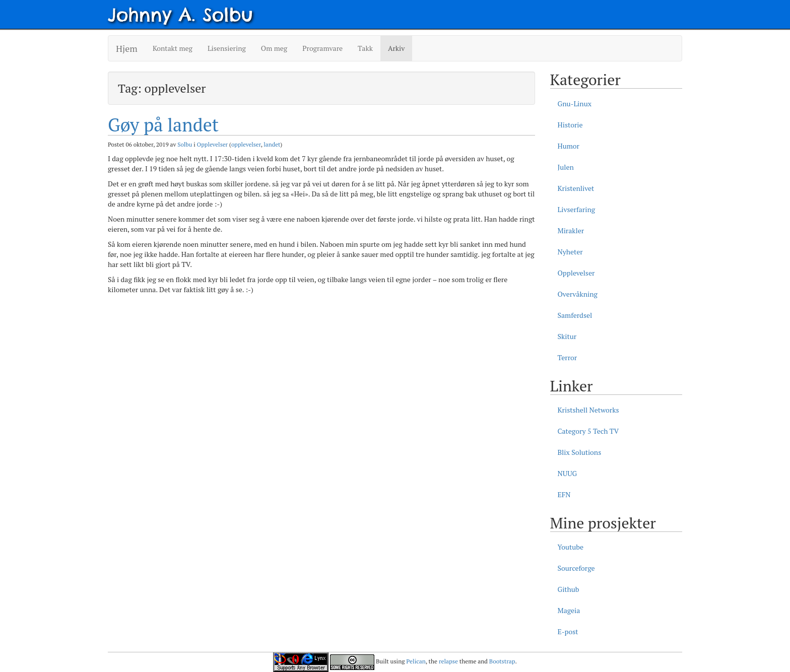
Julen (566, 167)
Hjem (127, 48)
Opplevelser (212, 144)
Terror (568, 357)
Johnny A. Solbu (180, 15)
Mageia (569, 610)
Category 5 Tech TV (588, 431)
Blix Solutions (580, 452)
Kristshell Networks (588, 410)
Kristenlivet (576, 188)
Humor (569, 146)
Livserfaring (577, 209)
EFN (564, 494)
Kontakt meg (173, 48)
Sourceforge (576, 568)
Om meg (274, 48)
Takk (365, 48)
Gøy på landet (163, 125)
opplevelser (246, 144)
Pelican (416, 661)
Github (569, 589)
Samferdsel (575, 315)
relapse (448, 661)
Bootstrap (502, 661)
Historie (570, 125)
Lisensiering (227, 48)
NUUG (568, 473)
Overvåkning (578, 294)
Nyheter (570, 252)
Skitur (567, 336)
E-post (568, 631)
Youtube (571, 547)
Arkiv (396, 48)
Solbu (185, 144)
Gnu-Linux (575, 104)
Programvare (322, 48)
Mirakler (571, 230)
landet (272, 144)
